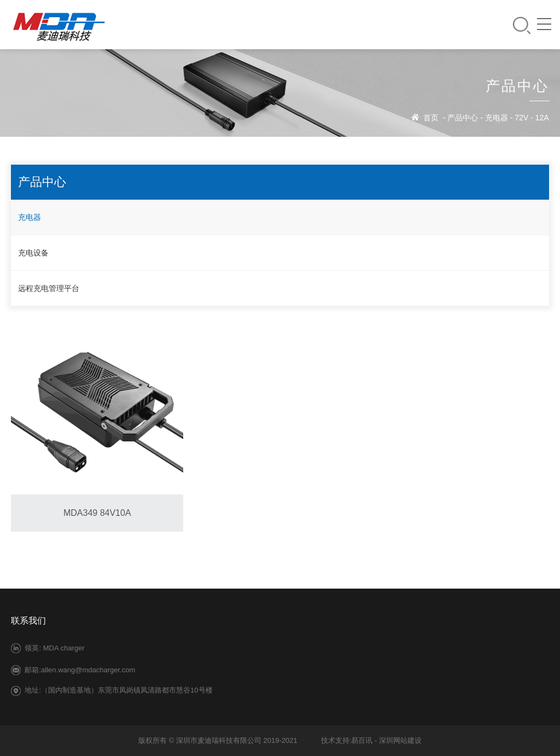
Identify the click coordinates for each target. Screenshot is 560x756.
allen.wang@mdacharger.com (88, 670)
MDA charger (64, 648)
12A (542, 118)
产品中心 (463, 118)
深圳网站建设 (400, 740)
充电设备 (33, 253)
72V (521, 118)
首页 (431, 118)
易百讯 (362, 740)
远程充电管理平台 (49, 288)
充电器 (497, 118)
